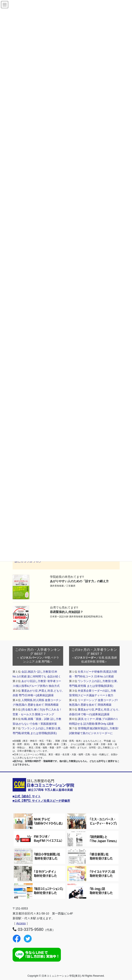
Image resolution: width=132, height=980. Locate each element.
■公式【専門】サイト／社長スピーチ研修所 (41, 801)
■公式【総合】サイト (27, 796)
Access (21, 923)
